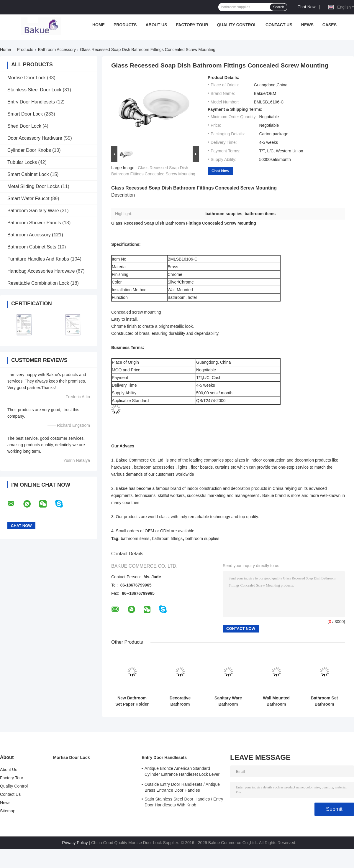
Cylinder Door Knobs (29, 150)
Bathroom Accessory (57, 50)
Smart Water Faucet (28, 199)
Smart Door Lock (25, 114)
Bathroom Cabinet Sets (32, 247)
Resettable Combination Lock (38, 283)
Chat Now (306, 7)
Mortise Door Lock (27, 78)
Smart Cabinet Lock (28, 174)
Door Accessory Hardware (35, 138)
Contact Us (279, 25)
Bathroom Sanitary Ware (33, 211)
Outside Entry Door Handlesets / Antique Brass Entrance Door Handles (182, 787)
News (307, 25)
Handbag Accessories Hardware (41, 271)
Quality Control (237, 25)
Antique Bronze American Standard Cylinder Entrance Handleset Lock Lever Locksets (182, 772)
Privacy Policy (75, 843)
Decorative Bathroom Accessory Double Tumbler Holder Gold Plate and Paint (180, 701)
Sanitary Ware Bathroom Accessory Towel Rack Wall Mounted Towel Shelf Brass (228, 701)
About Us (156, 25)
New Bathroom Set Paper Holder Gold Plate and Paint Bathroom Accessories (132, 701)
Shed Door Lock (24, 126)
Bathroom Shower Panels (34, 223)
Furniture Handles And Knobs (38, 259)
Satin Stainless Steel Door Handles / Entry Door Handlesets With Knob (184, 802)
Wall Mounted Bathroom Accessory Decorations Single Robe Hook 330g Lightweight (276, 701)
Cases (330, 25)
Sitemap (8, 811)
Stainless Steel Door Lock (34, 90)
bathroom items (135, 538)
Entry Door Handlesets (31, 102)
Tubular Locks (22, 162)
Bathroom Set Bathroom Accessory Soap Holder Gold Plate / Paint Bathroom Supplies (324, 701)
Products (125, 25)
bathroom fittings (168, 538)
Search (278, 7)
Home (99, 25)
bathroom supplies (202, 538)
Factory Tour (192, 25)
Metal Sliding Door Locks (33, 186)
